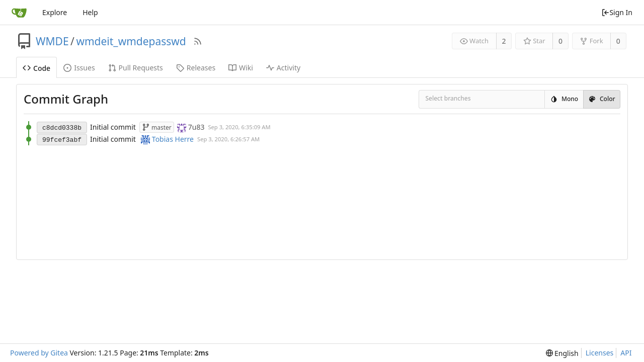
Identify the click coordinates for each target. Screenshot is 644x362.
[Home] (19, 13)
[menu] (562, 353)
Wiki (241, 68)
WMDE (52, 41)
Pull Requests (136, 68)
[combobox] (432, 100)
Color (602, 99)
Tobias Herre (173, 139)
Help (90, 12)
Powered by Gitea (39, 353)
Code (36, 68)
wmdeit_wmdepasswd (131, 41)
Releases (196, 68)
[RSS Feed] (198, 41)
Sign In (617, 12)
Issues (79, 68)
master (157, 127)
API (626, 353)
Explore (55, 12)
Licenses (600, 353)
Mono (564, 99)
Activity (283, 68)
